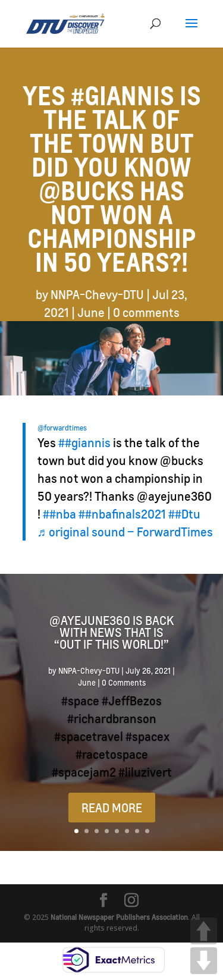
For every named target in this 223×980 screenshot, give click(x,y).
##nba (59, 514)
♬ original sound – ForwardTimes (125, 532)
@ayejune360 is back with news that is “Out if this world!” (112, 632)
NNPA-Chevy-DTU (97, 294)
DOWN (204, 961)
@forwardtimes (62, 428)
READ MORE (112, 808)
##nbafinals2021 (122, 514)
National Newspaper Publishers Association (119, 917)
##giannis (84, 442)
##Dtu (184, 514)
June (91, 312)
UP (204, 931)
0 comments (146, 312)
